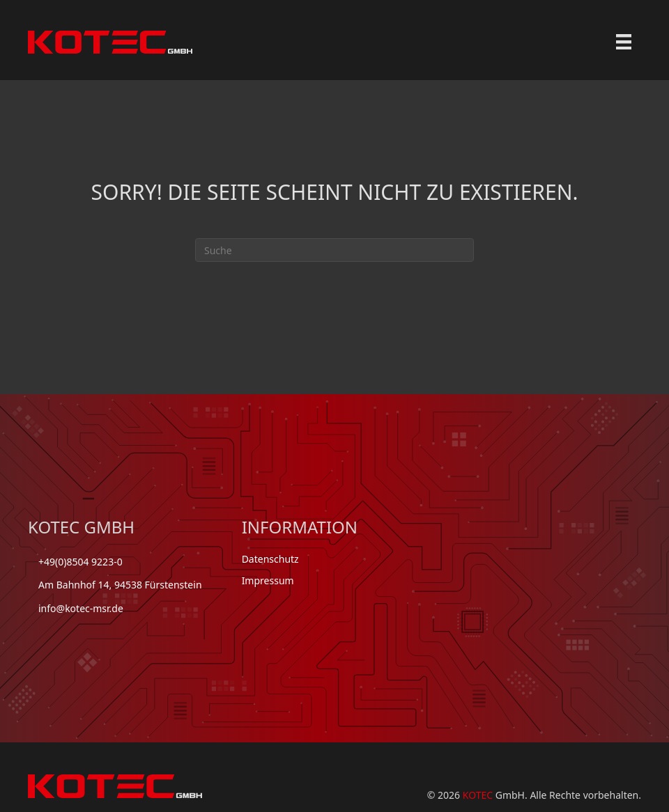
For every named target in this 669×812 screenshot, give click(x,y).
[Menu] (624, 42)
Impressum (268, 580)
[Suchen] (334, 250)
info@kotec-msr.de (81, 608)
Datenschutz (270, 559)
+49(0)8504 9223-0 (80, 562)
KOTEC (478, 795)
